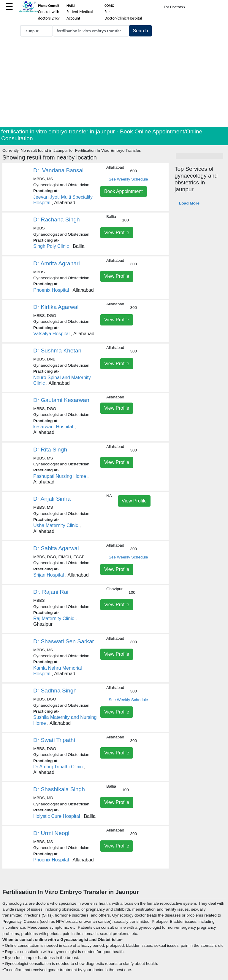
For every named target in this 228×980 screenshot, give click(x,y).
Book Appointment (123, 191)
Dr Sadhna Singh (55, 691)
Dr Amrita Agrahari (57, 263)
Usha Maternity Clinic (56, 525)
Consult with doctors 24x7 (49, 12)
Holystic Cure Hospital (57, 816)
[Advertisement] (114, 82)
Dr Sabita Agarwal (56, 548)
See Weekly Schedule (128, 179)
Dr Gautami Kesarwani (62, 400)
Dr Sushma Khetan (57, 351)
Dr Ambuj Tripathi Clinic (58, 767)
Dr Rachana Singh (57, 220)
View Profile (117, 233)
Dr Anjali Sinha (52, 499)
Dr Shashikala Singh (59, 789)
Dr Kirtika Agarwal (56, 307)
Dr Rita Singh (50, 450)
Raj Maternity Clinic (54, 619)
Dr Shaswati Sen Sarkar (64, 641)
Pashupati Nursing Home (60, 476)
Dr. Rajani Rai (51, 592)
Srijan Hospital (49, 575)
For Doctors (175, 7)
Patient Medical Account (80, 12)
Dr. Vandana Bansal (58, 170)
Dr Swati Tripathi (54, 740)
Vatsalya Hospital (51, 334)
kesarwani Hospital (53, 427)
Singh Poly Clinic (51, 246)
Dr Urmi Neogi (51, 833)
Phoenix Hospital (51, 290)
